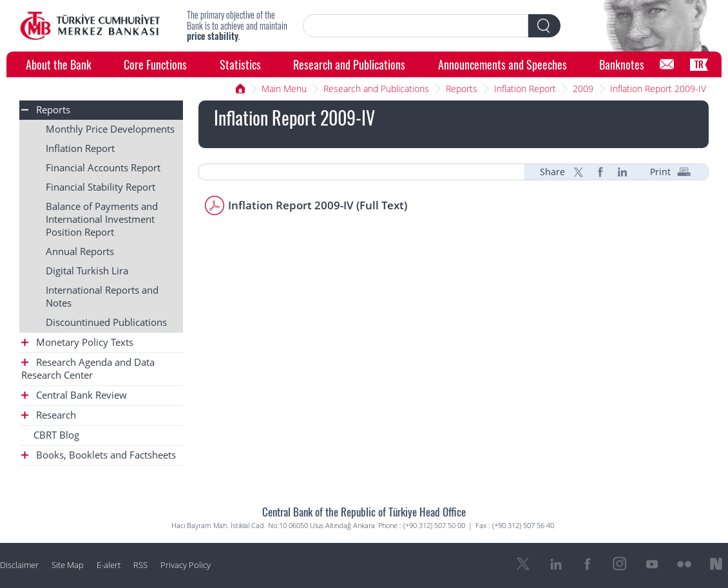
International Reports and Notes (102, 297)
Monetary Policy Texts (77, 342)
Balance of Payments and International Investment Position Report (102, 219)
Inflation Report (525, 89)
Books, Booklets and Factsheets (99, 455)
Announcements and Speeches (503, 64)
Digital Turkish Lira (87, 271)
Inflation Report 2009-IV (658, 89)
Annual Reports (80, 251)
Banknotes (622, 64)
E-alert (109, 565)
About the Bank (59, 64)
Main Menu (284, 89)
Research (49, 415)
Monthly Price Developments (110, 129)
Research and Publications (349, 64)
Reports (462, 89)
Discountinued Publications (106, 322)
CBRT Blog (56, 435)
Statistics (240, 64)
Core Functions (155, 64)
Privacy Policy (186, 565)
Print (660, 172)
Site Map (68, 565)
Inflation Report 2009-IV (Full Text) (318, 205)
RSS (140, 565)
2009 (583, 89)
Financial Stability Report (101, 187)
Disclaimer (19, 565)
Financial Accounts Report (103, 168)
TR (699, 64)
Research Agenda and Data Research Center (88, 369)
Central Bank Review (74, 395)
